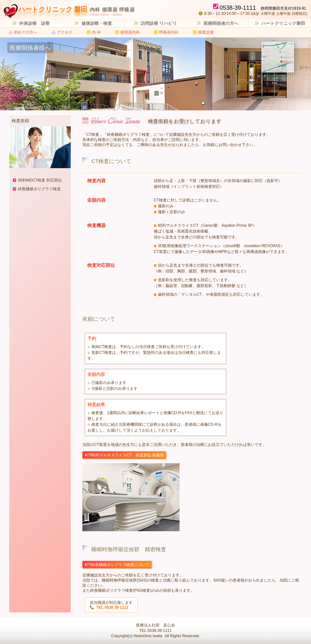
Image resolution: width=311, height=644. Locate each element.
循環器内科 (127, 32)
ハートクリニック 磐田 (53, 9)
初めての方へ (23, 32)
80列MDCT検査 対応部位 (37, 180)
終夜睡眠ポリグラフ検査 (37, 189)
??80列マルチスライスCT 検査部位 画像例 (124, 455)
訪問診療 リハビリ (155, 23)
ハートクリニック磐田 (280, 23)
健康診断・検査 (93, 23)
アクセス (62, 32)
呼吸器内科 (166, 32)
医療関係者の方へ (218, 23)
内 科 (94, 32)
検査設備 (203, 32)
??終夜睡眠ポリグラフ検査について (117, 565)
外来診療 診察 (31, 23)
